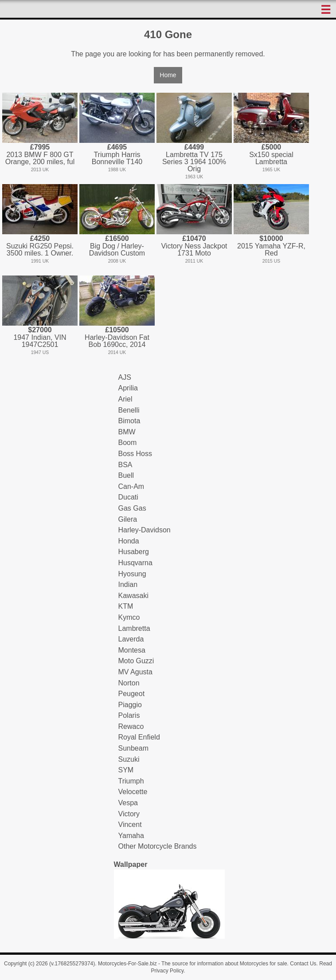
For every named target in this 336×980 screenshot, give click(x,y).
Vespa (128, 803)
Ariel (125, 399)
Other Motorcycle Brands (158, 846)
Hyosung (132, 574)
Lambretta (134, 628)
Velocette (133, 792)
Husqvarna (135, 563)
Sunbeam (134, 748)
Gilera (128, 519)
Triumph (131, 781)
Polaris (129, 715)
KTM (126, 606)
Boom (128, 443)
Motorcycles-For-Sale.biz (127, 964)
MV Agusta (135, 672)
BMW (127, 432)
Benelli (129, 410)
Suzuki (129, 759)
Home (168, 75)
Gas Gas (132, 508)
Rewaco (131, 726)
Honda (129, 541)
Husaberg (134, 552)
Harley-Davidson (145, 530)
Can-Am (131, 486)
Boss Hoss (135, 454)
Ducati (128, 497)
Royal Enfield (139, 737)
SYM (126, 770)
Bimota (129, 421)
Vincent (130, 825)
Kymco (129, 617)
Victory (129, 814)
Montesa (132, 650)
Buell (126, 475)
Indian (128, 584)
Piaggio (130, 705)
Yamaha (131, 836)
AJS (125, 377)
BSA (125, 465)
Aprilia (128, 388)
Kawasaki (133, 596)
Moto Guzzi (136, 661)
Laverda (131, 639)
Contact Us (303, 964)
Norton (129, 683)
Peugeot (132, 694)
